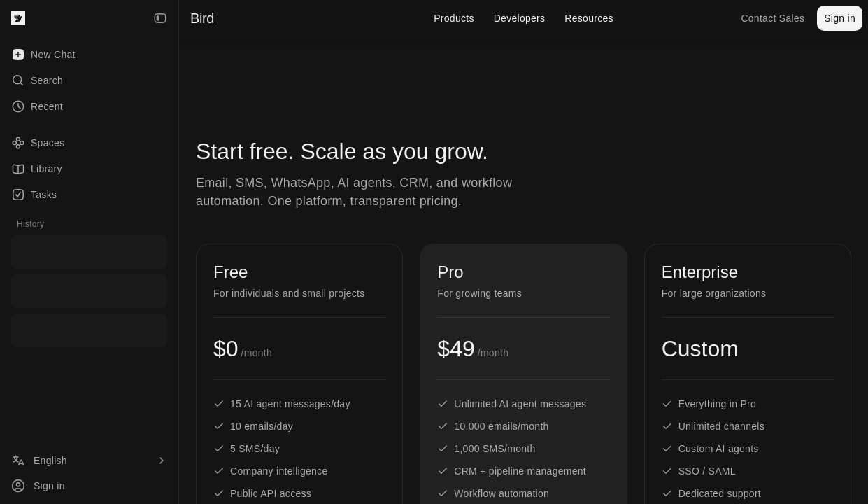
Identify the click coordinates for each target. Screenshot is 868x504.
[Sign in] (89, 486)
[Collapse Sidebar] (160, 18)
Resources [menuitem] (589, 18)
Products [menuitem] (454, 18)
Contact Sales (773, 18)
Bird (202, 18)
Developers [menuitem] (520, 18)
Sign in (840, 18)
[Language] (89, 461)
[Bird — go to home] (18, 18)
